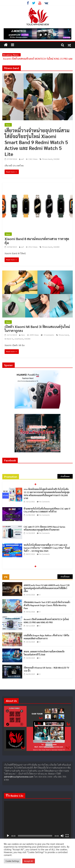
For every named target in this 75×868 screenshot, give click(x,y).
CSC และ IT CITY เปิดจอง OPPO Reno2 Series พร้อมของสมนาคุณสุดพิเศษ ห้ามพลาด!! (44, 528)
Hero (23, 335)
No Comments (45, 502)
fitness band (47, 159)
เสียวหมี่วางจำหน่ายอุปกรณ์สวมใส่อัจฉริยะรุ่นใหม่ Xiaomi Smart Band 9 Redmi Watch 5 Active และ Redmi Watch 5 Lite (37, 142)
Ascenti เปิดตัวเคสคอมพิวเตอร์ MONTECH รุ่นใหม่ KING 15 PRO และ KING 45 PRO (46, 621)
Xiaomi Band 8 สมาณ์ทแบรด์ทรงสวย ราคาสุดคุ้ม (37, 241)
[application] (38, 820)
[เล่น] (8, 836)
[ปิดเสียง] (62, 836)
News (8, 125)
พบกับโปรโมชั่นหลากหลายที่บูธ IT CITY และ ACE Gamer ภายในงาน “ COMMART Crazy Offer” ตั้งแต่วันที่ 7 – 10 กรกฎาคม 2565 (47, 548)
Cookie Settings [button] (12, 861)
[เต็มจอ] (67, 836)
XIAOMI (56, 159)
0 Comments (47, 335)
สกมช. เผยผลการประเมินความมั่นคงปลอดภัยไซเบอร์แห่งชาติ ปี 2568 (44, 653)
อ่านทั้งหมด (65, 476)
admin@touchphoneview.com (19, 777)
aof (22, 159)
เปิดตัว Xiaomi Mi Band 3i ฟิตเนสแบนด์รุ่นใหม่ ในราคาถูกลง (37, 329)
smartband (19, 339)
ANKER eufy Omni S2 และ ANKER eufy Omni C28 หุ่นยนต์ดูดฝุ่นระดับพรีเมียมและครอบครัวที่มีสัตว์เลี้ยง (47, 588)
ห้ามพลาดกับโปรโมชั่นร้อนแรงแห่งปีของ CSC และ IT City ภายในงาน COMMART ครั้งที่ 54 (47, 510)
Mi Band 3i (9, 339)
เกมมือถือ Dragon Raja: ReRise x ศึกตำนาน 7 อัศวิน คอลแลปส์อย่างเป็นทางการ (46, 637)
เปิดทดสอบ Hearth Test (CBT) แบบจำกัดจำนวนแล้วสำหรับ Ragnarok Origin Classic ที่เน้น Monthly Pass (47, 605)
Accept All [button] (29, 861)
